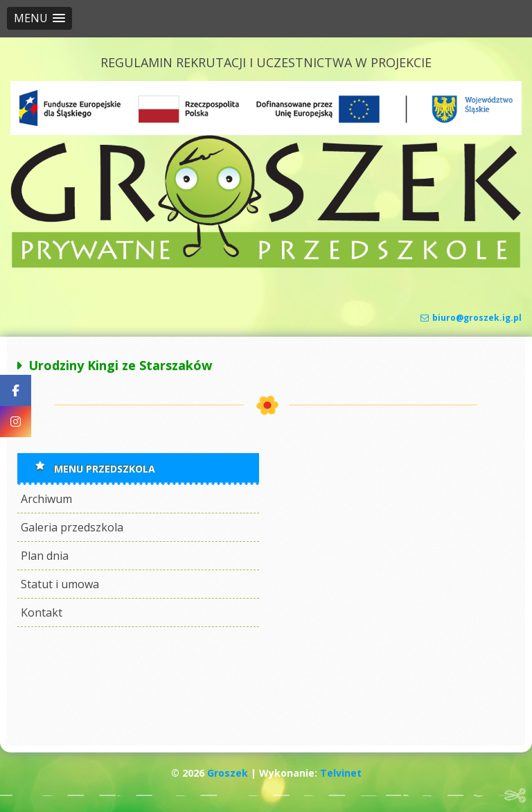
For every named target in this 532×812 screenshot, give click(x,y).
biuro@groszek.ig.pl (471, 318)
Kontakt (42, 612)
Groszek (228, 773)
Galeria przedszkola (72, 527)
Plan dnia (45, 556)
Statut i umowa (60, 584)
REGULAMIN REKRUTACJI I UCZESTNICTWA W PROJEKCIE (266, 62)
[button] (39, 18)
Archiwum (46, 499)
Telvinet (341, 773)
